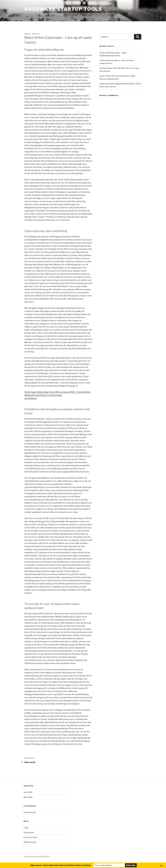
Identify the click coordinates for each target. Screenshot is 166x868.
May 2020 (28, 797)
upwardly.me (31, 398)
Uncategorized (30, 812)
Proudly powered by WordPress (37, 856)
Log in (26, 828)
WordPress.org (30, 842)
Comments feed (30, 837)
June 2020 (28, 792)
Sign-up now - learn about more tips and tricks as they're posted (60, 865)
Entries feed (29, 832)
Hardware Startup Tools (63, 9)
